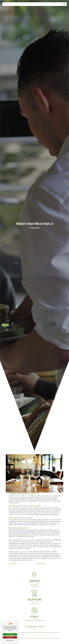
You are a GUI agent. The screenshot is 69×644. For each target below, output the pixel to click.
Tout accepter (10, 634)
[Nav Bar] (64, 4)
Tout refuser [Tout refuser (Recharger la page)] (10, 637)
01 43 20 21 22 (35, 603)
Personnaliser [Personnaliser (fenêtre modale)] (10, 640)
